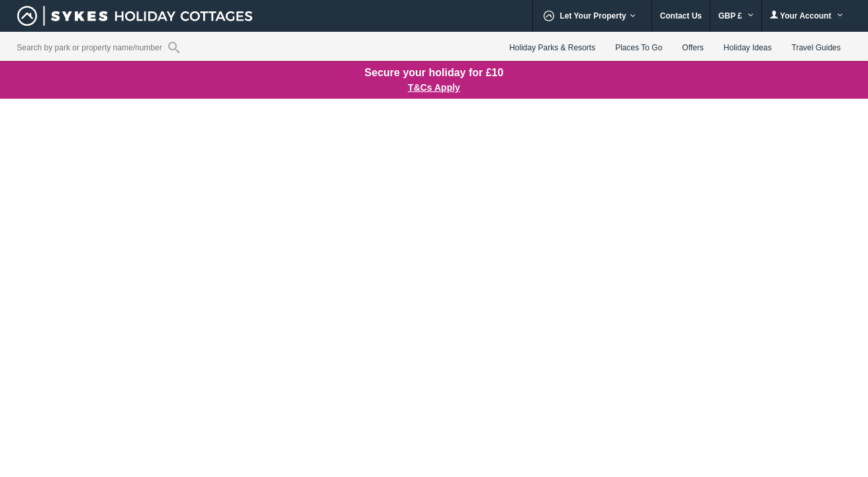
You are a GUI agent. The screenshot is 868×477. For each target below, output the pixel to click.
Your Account (806, 16)
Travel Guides (816, 48)
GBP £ (736, 16)
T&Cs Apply (434, 87)
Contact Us (681, 16)
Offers (693, 48)
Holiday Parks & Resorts (552, 48)
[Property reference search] (174, 47)
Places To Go (639, 48)
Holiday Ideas (748, 48)
